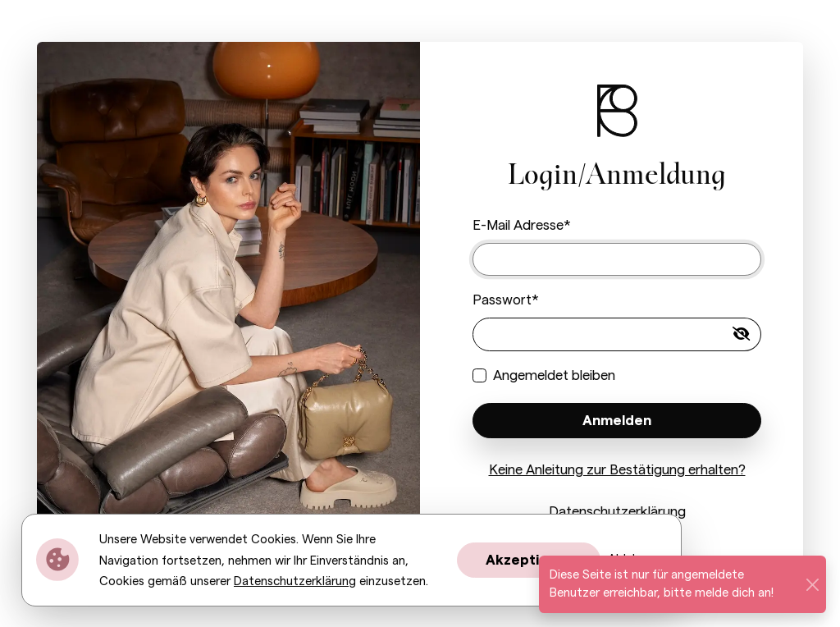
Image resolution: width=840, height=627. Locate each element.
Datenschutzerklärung (617, 512)
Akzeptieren (529, 560)
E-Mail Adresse (518, 225)
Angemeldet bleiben (554, 375)
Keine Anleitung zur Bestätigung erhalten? (617, 470)
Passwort (502, 300)
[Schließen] (812, 584)
